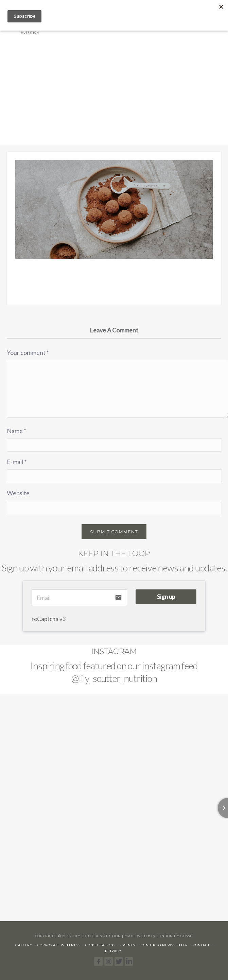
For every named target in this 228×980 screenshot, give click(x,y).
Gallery (24, 945)
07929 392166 (197, 8)
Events (128, 945)
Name (16, 431)
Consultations (100, 945)
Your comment (28, 353)
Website (18, 493)
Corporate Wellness (59, 945)
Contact (201, 945)
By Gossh (183, 936)
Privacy (113, 951)
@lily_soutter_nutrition (114, 678)
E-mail (17, 462)
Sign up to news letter (164, 945)
